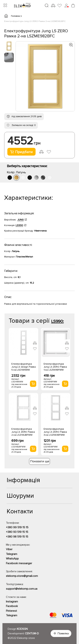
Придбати (21, 152)
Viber (9, 549)
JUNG (20, 220)
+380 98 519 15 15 (17, 537)
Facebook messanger (19, 563)
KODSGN (22, 629)
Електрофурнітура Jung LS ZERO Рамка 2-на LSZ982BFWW (23, 432)
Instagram (12, 602)
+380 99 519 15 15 (17, 527)
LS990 (19, 225)
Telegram (12, 554)
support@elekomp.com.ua (22, 589)
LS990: (57, 321)
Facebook (12, 606)
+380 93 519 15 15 (17, 532)
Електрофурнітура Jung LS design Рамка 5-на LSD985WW (24, 367)
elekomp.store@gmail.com (22, 576)
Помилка (63, 633)
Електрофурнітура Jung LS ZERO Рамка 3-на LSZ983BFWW (55, 432)
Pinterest (11, 611)
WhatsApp (12, 559)
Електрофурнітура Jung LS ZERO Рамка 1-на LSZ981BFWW (55, 367)
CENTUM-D (32, 633)
